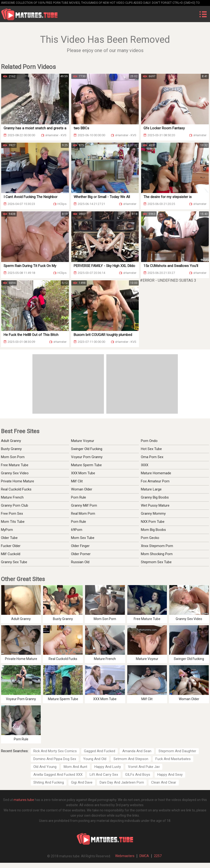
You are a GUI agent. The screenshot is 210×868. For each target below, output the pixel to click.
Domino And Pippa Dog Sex (55, 759)
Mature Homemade (156, 473)
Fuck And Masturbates (173, 759)
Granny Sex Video (15, 473)
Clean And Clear (164, 782)
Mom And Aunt (75, 767)
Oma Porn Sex (152, 457)
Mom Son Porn (13, 457)
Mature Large (151, 489)
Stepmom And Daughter (177, 751)
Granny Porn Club (15, 505)
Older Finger (80, 546)
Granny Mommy (153, 514)
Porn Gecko (150, 538)
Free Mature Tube (15, 465)
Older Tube (9, 538)
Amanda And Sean (137, 751)
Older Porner (81, 554)
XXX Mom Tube (83, 473)
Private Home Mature (18, 481)
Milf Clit (77, 481)
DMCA (144, 856)
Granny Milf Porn (84, 505)
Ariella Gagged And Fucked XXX (58, 775)
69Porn (77, 530)
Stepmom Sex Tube (156, 562)
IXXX (145, 465)
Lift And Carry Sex (104, 775)
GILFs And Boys (138, 775)
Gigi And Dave (82, 782)
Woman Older (82, 489)
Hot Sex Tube (151, 449)
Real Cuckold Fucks (16, 489)
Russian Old (80, 562)
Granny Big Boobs (155, 497)
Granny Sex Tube (14, 562)
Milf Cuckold (11, 554)
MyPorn (7, 530)
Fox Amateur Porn (155, 481)
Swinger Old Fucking (87, 449)
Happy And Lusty (108, 767)
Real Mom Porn (83, 514)
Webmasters (125, 856)
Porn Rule (79, 497)
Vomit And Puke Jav (144, 767)
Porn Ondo (149, 441)
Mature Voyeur (83, 441)
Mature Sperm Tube (86, 465)
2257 (158, 856)
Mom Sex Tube (83, 538)
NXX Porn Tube (153, 522)
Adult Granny (11, 441)
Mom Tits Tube (13, 522)
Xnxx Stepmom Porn (157, 546)
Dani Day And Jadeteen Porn (122, 782)
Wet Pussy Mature (155, 505)
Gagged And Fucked (100, 751)
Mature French (12, 497)
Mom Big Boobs (153, 530)
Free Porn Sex (12, 514)
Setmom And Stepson (131, 759)
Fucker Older (11, 546)
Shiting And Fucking (49, 782)
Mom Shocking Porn (157, 554)
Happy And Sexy (170, 775)
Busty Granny (11, 449)
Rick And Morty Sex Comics (55, 751)
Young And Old (95, 759)
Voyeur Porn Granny (87, 457)
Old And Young (45, 767)
